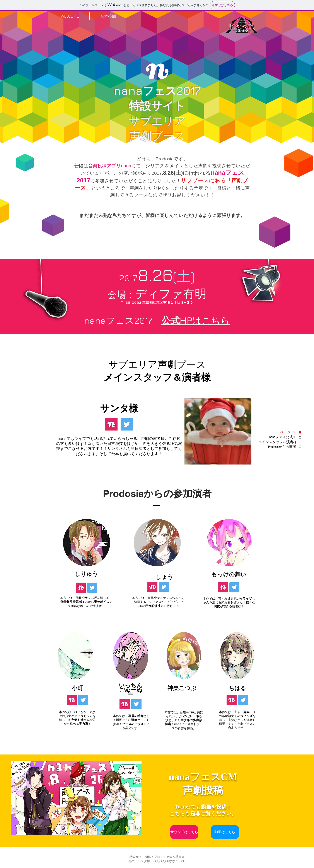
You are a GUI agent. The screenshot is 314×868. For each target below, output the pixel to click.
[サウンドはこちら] (184, 832)
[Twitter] (127, 424)
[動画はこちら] (225, 832)
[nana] (111, 424)
